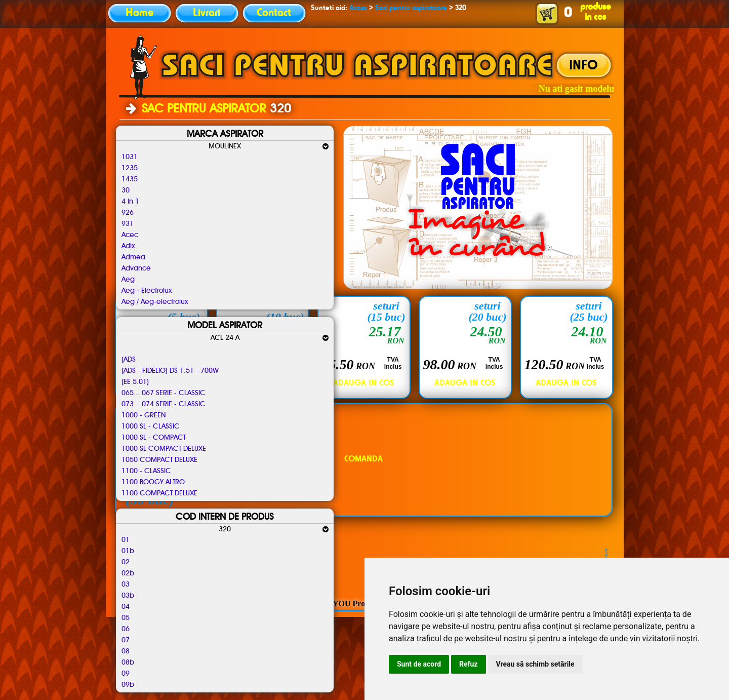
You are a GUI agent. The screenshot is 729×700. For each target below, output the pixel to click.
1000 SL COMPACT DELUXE (164, 449)
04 (126, 607)
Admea (133, 257)
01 (126, 540)
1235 (130, 168)
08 (126, 651)
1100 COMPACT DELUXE (159, 493)
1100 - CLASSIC (146, 471)
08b (128, 663)
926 (128, 213)
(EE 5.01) (135, 382)
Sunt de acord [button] (419, 664)
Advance (136, 268)
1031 (130, 157)
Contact (274, 13)
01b (128, 551)
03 (126, 585)
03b (128, 596)
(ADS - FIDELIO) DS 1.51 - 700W (170, 371)
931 (128, 224)
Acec (130, 235)
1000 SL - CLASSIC (151, 426)
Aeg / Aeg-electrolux (155, 302)
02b (128, 573)
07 (126, 640)
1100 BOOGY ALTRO (153, 482)
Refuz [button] (469, 664)
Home (139, 13)
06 (126, 629)
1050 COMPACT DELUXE (159, 460)
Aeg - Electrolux (147, 291)
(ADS (129, 360)
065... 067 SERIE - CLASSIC (164, 393)
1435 (130, 179)
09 (126, 674)
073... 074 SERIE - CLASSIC (164, 404)
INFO (583, 66)
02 (126, 562)
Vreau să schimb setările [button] (535, 664)
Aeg (128, 280)
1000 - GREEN (144, 415)
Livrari (207, 13)
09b (128, 685)
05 (126, 618)
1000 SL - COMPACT (154, 438)
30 (126, 190)
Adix (128, 246)
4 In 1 (130, 202)
